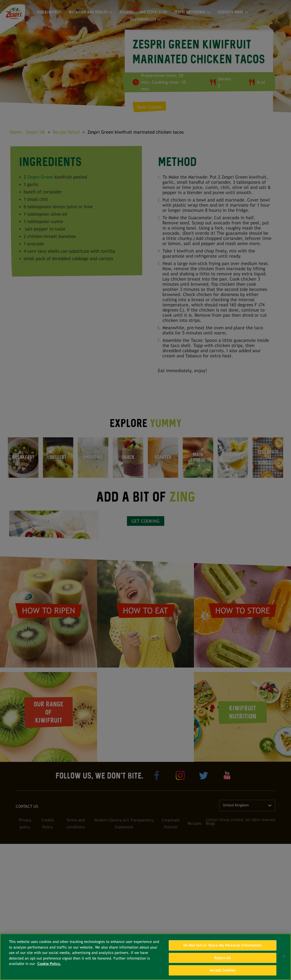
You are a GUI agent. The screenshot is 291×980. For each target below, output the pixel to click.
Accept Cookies (223, 970)
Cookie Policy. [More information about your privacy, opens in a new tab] (49, 964)
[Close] (284, 956)
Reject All (223, 958)
